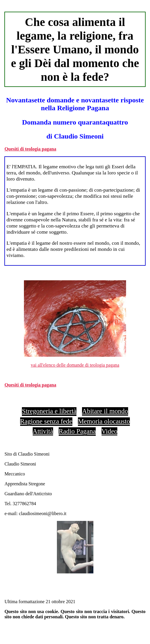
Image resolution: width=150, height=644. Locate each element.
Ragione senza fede (46, 421)
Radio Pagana (77, 431)
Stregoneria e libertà (49, 411)
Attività (43, 431)
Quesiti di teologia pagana (30, 149)
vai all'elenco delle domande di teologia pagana (75, 365)
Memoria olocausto (104, 421)
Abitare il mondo (105, 411)
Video (110, 431)
